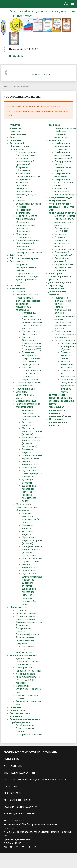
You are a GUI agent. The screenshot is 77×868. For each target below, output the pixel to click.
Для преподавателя (65, 340)
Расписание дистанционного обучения (63, 310)
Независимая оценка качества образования (61, 399)
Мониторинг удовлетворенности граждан (60, 276)
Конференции (18, 710)
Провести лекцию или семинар (66, 355)
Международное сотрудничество (25, 235)
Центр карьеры (57, 201)
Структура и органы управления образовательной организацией (26, 160)
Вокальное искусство (28, 451)
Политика (15, 131)
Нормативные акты (26, 389)
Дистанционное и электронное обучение (69, 346)
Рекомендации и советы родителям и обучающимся (65, 334)
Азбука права (61, 234)
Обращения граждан (27, 401)
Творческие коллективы (23, 655)
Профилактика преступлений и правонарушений (63, 155)
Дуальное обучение (60, 282)
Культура (15, 125)
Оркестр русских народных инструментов (29, 669)
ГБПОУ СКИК (16, 56)
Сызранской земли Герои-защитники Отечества (64, 267)
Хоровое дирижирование (30, 463)
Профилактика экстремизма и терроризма (62, 146)
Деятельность (18, 289)
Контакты (15, 707)
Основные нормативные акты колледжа (28, 384)
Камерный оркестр (26, 674)
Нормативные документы (29, 314)
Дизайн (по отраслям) (28, 481)
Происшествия (18, 134)
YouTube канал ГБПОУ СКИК (62, 229)
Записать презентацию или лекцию (67, 364)
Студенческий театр (60, 416)
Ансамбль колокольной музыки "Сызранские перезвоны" (28, 680)
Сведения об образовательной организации (20, 146)
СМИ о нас (21, 392)
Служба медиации (25, 725)
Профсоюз (54, 125)
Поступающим (23, 628)
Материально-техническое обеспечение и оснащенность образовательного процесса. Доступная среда (27, 188)
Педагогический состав (28, 176)
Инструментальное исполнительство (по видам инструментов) (32, 442)
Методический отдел (60, 198)
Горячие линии (56, 289)
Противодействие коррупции (20, 715)
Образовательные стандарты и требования (29, 251)
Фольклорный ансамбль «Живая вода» (28, 663)
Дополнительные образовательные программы (25, 640)
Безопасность (56, 140)
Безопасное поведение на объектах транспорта (66, 191)
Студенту (15, 285)
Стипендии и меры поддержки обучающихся (25, 228)
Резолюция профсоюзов (61, 135)
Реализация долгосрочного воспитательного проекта (63, 242)
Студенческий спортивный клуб (63, 254)
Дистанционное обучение (57, 293)
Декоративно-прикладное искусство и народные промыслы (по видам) (29, 493)
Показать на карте (42, 74)
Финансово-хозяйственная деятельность (24, 210)
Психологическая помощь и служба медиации (25, 721)
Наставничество (58, 395)
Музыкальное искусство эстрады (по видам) (32, 431)
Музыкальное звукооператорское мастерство (32, 473)
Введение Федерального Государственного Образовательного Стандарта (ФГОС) (32, 343)
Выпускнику (16, 261)
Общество (16, 128)
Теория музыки (30, 467)
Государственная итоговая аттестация (27, 275)
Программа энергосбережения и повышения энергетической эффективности (32, 373)
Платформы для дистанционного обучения (63, 325)
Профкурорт (61, 131)
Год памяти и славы (65, 216)
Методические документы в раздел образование (27, 507)
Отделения (22, 610)
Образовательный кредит (24, 258)
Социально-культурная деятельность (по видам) (31, 414)
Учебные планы (24, 652)
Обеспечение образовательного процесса (59, 422)
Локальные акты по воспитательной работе (65, 222)
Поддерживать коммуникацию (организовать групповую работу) (69, 386)
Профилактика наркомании (62, 175)
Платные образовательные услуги (29, 202)
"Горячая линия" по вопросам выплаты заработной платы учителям (32, 323)
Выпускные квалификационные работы (26, 267)
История (20, 292)
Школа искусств (19, 607)
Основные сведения (26, 152)
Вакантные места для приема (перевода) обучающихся (27, 219)
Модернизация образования (24, 308)
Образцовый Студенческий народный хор (29, 689)
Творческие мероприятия (29, 622)
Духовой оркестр (25, 658)
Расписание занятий (26, 613)
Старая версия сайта (17, 820)
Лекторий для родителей (29, 734)
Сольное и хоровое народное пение (32, 457)
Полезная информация (28, 634)
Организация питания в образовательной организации (28, 243)
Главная (4, 86)
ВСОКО (52, 404)
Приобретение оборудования (30, 332)
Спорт (13, 137)
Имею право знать (64, 249)
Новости (20, 631)
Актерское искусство (27, 423)
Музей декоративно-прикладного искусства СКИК (61, 207)
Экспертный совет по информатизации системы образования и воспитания (28, 299)
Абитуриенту (17, 255)
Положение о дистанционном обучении (63, 301)
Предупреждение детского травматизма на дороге (64, 166)
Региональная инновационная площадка (57, 410)
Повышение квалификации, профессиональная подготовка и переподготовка (32, 358)
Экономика (16, 140)
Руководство (23, 173)
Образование (23, 170)
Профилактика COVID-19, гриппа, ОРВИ (64, 182)
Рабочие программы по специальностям (28, 405)
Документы (22, 167)
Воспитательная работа (62, 213)
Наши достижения (25, 619)
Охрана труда (56, 285)
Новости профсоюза (65, 128)
